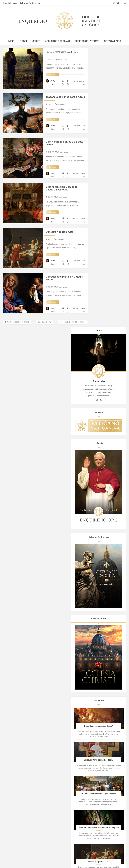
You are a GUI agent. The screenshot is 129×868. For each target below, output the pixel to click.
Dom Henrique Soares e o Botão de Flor (64, 143)
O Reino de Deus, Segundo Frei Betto (25, 802)
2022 (99, 622)
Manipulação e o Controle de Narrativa (65, 800)
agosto (102, 636)
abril (100, 683)
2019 (99, 706)
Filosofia (100, 567)
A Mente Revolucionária (59, 816)
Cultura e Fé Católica (30, 3)
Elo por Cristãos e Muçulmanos (102, 816)
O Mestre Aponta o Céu (59, 232)
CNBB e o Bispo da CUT (19, 812)
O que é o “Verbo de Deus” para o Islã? (105, 796)
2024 (99, 615)
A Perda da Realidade (58, 819)
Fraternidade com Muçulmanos (102, 806)
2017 (99, 713)
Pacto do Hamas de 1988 (100, 800)
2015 (99, 721)
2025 (99, 611)
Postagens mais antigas (18, 322)
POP (116, 747)
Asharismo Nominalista (99, 790)
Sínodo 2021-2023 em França (63, 52)
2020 (99, 702)
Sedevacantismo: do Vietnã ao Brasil (24, 799)
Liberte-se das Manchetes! (60, 813)
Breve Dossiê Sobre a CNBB (21, 815)
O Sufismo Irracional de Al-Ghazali (103, 793)
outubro (102, 629)
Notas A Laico (101, 747)
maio (101, 679)
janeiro (102, 694)
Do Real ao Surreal (57, 809)
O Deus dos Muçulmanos (100, 809)
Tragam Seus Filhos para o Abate (65, 97)
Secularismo (62, 104)
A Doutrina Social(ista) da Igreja (22, 824)
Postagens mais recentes (72, 322)
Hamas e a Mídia (96, 803)
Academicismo (102, 562)
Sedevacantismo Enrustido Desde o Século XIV (62, 188)
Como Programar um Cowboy (61, 796)
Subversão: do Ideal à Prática (61, 806)
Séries (36, 41)
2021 (99, 698)
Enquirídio (34, 841)
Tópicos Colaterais (87, 41)
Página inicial (45, 322)
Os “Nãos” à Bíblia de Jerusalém (22, 808)
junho (101, 644)
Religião (100, 581)
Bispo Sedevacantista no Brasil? (22, 790)
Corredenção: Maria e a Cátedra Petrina (64, 278)
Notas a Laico (113, 41)
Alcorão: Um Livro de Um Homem (103, 813)
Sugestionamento (56, 790)
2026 (99, 607)
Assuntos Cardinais (57, 41)
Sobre (24, 41)
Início (11, 41)
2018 (99, 710)
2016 (99, 717)
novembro (103, 625)
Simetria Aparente (56, 803)
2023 (99, 618)
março (101, 686)
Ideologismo (101, 572)
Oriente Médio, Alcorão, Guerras (103, 819)
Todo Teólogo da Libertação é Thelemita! (26, 805)
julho (101, 640)
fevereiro (102, 690)
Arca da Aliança (10, 3)
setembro (103, 633)
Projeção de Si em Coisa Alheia (62, 793)
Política (99, 576)
